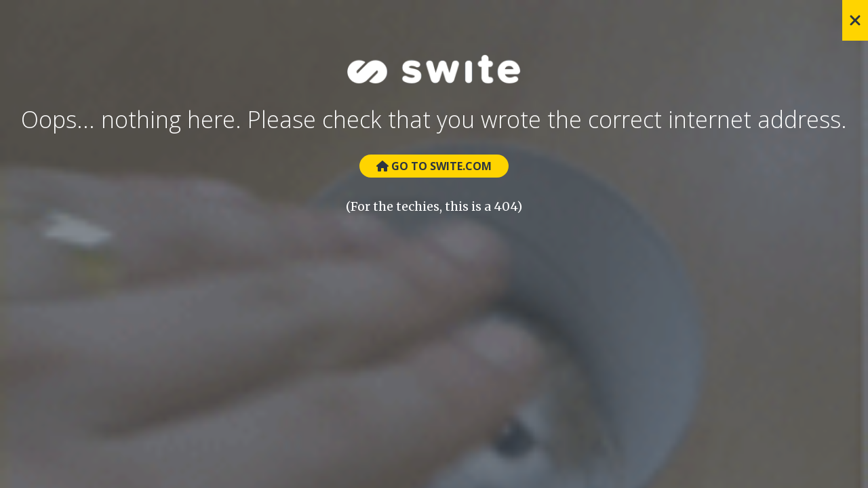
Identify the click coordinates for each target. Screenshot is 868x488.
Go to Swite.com (434, 166)
